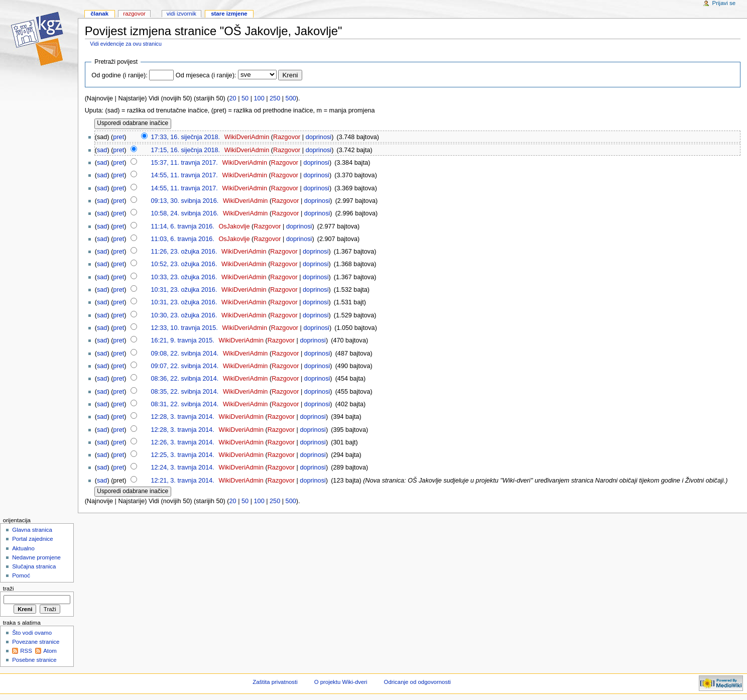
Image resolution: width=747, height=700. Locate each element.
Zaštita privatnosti (275, 682)
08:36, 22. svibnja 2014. (185, 379)
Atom (50, 651)
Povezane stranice (36, 642)
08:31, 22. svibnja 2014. (185, 404)
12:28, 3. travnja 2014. (183, 417)
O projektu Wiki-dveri (341, 682)
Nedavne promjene (36, 557)
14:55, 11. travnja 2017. (184, 175)
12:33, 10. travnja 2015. (184, 328)
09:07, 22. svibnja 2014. (185, 366)
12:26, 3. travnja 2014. (183, 442)
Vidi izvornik (181, 14)
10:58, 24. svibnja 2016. (185, 213)
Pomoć (21, 575)
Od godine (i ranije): (119, 75)
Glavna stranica (32, 530)
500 (291, 98)
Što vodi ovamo (32, 633)
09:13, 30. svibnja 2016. (185, 201)
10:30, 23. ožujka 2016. (184, 315)
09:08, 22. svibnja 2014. (185, 354)
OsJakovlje (234, 226)
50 (245, 98)
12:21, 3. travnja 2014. (183, 481)
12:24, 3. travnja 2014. (183, 468)
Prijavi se (724, 3)
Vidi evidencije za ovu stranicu (126, 44)
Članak (99, 14)
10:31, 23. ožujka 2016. (184, 290)
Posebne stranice (34, 660)
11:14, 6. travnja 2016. (183, 226)
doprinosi (319, 137)
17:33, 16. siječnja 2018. (186, 137)
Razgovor (287, 137)
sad (102, 150)
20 (233, 98)
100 (259, 98)
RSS (26, 651)
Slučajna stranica (34, 566)
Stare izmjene (229, 14)
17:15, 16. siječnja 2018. (186, 150)
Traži (9, 589)
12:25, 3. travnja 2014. (183, 455)
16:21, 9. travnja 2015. (183, 340)
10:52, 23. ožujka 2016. (184, 264)
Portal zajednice (33, 539)
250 (275, 98)
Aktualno (23, 548)
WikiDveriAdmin (247, 137)
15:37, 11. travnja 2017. (184, 163)
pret (118, 137)
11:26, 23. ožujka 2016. (184, 252)
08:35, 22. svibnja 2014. (185, 392)
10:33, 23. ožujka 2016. (184, 277)
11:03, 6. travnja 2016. (183, 239)
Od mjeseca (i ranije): (206, 75)
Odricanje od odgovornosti (417, 682)
